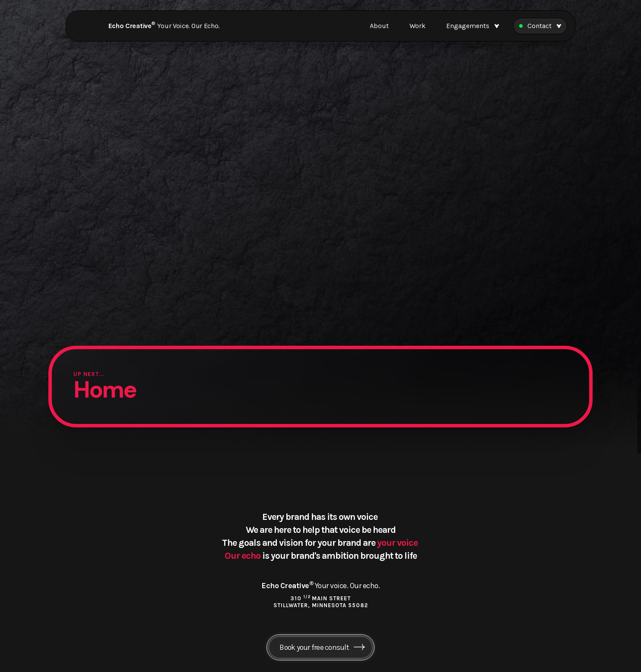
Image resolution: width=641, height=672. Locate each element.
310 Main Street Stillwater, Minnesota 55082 (321, 602)
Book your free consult (314, 647)
